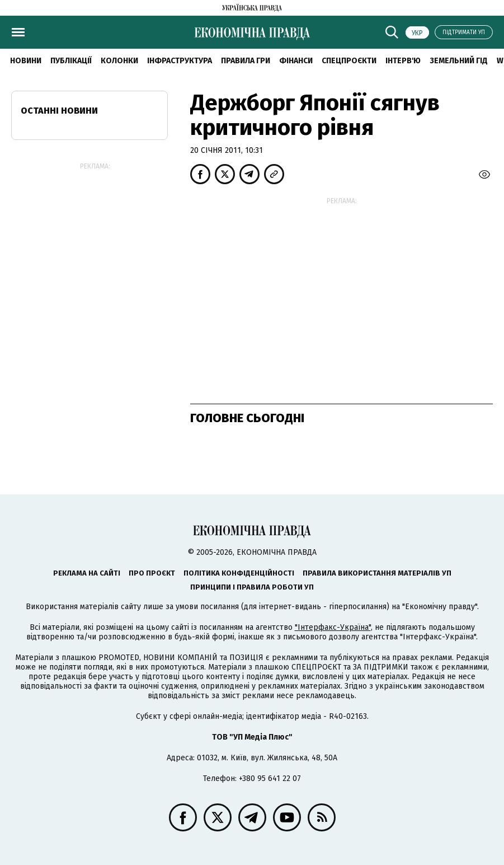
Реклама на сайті (87, 573)
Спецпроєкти (349, 61)
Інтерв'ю (403, 61)
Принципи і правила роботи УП (252, 587)
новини (26, 61)
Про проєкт (152, 573)
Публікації (71, 61)
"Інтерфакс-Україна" (333, 627)
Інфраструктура (180, 61)
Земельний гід (459, 61)
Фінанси (296, 61)
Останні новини (59, 111)
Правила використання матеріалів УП (377, 573)
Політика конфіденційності (239, 573)
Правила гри (246, 61)
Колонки (119, 61)
